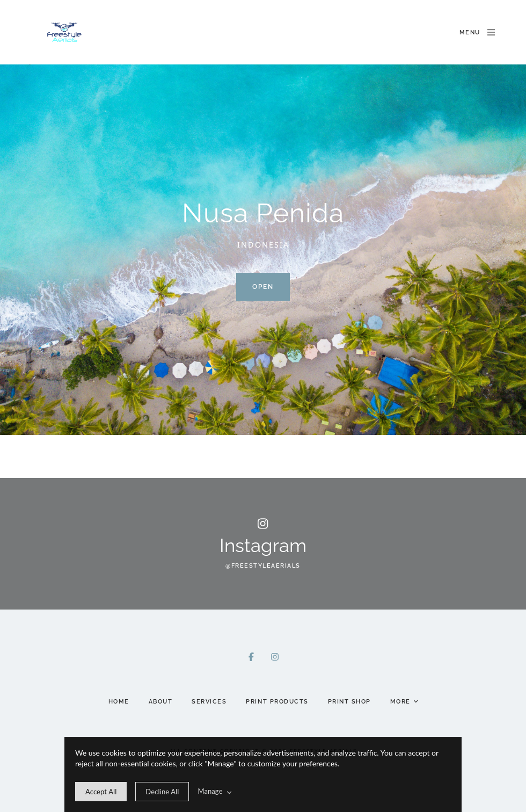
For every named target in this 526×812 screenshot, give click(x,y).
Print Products (277, 702)
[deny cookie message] (162, 792)
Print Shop (349, 702)
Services (209, 702)
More (404, 702)
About (161, 702)
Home (119, 702)
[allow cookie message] (101, 792)
